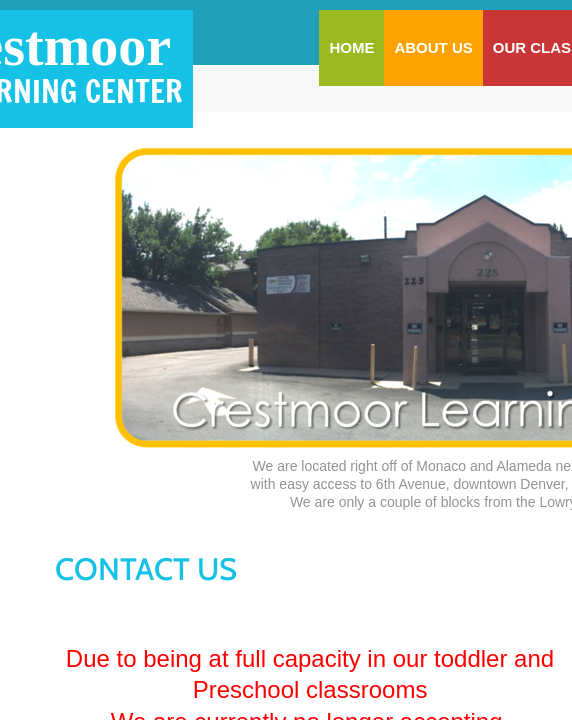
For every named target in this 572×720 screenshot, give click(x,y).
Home (351, 47)
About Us (433, 47)
